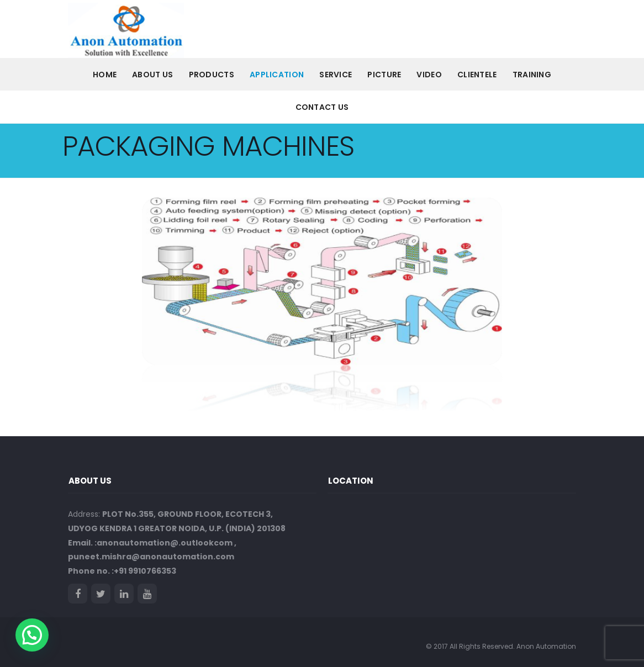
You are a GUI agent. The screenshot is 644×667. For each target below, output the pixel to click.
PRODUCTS (212, 75)
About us (152, 75)
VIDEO (429, 75)
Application (277, 75)
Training (532, 75)
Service (336, 75)
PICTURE (384, 75)
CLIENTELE (477, 75)
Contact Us (322, 107)
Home (105, 75)
